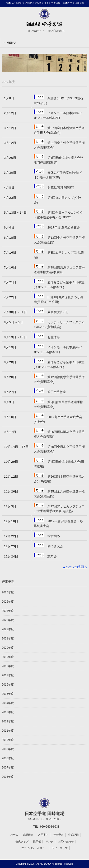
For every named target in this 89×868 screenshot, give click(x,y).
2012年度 (8, 721)
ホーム (14, 835)
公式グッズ (22, 842)
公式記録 (73, 835)
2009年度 (8, 749)
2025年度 (8, 602)
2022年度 (8, 629)
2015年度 (8, 694)
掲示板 (37, 842)
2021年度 (8, 639)
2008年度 (8, 758)
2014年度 (8, 703)
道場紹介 (28, 835)
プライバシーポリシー (34, 848)
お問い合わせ (66, 842)
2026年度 (8, 592)
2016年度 (8, 685)
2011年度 (8, 731)
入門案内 (43, 835)
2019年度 (8, 657)
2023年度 (8, 620)
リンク (49, 842)
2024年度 (8, 611)
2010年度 (8, 740)
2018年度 (8, 666)
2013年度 (8, 712)
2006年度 (8, 777)
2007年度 (8, 768)
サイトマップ (60, 848)
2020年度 (8, 648)
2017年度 (8, 675)
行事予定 (58, 835)
